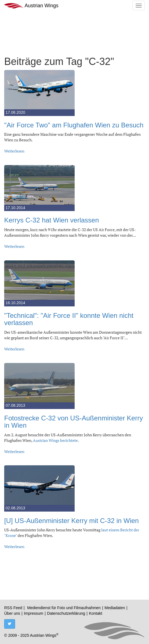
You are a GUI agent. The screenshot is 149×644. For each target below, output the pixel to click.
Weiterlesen (14, 151)
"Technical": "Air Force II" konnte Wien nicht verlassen (69, 319)
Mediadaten (115, 608)
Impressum (33, 613)
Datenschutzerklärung (66, 613)
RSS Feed (13, 608)
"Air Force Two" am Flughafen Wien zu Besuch (74, 125)
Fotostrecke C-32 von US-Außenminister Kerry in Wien (74, 422)
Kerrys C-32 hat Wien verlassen (52, 220)
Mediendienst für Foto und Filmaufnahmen (64, 608)
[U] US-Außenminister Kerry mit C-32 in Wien (71, 521)
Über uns (12, 613)
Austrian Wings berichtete (55, 440)
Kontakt (95, 613)
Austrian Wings (31, 6)
